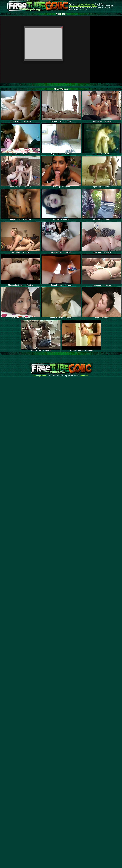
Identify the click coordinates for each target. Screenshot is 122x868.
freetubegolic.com (40, 376)
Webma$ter (84, 376)
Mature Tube (73, 6)
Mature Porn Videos (85, 6)
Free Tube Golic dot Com (86, 4)
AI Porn (94, 6)
